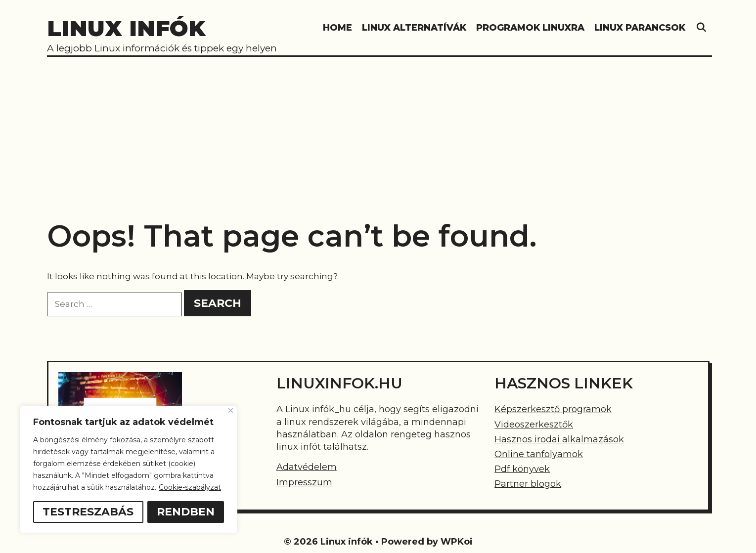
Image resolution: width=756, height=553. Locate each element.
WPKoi (457, 542)
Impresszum (304, 482)
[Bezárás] (231, 410)
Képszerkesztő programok (553, 409)
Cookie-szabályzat (190, 487)
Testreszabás (88, 512)
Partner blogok (528, 484)
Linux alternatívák (414, 28)
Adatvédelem (307, 467)
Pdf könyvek (522, 469)
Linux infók (126, 28)
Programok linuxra (530, 28)
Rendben (186, 512)
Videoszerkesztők (534, 425)
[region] (129, 469)
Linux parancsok (640, 28)
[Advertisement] (378, 132)
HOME (337, 28)
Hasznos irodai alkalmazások (559, 439)
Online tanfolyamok (539, 454)
